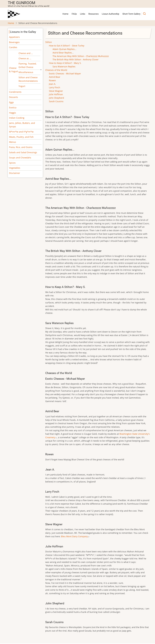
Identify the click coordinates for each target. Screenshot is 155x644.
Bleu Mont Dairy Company (75, 536)
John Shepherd (56, 98)
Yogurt (22, 86)
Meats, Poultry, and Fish (21, 137)
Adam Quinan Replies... (64, 49)
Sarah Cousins (56, 101)
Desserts (14, 97)
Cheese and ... (26, 53)
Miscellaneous (26, 72)
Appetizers (14, 37)
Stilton (49, 42)
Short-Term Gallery (131, 14)
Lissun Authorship (110, 14)
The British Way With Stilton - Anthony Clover (76, 59)
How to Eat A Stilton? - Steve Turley (67, 46)
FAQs (74, 14)
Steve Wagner (56, 91)
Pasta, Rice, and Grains (21, 147)
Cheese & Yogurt (14, 70)
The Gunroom (22, 3)
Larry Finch (54, 87)
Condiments (15, 92)
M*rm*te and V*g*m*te (21, 132)
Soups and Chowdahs (20, 158)
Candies (13, 47)
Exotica (13, 107)
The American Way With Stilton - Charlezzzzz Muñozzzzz (81, 56)
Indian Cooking (17, 118)
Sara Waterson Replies (64, 67)
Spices (12, 163)
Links (83, 14)
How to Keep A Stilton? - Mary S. (65, 63)
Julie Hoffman (56, 94)
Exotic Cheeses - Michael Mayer (65, 74)
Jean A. (52, 84)
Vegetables (15, 168)
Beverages (14, 42)
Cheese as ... (25, 58)
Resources (93, 14)
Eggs (11, 102)
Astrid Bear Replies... (63, 53)
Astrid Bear (55, 77)
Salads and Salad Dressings (23, 152)
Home (65, 14)
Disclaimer (15, 173)
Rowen (52, 80)
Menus (13, 142)
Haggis (13, 113)
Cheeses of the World (56, 70)
